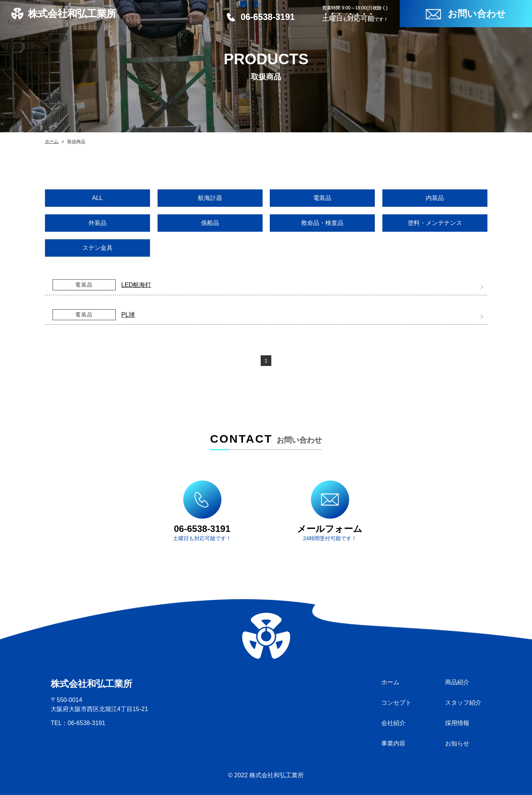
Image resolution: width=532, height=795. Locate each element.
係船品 (210, 223)
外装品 (97, 223)
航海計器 (210, 198)
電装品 (322, 198)
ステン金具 (97, 248)
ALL (97, 198)
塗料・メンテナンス (435, 223)
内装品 (435, 198)
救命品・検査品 (322, 223)
